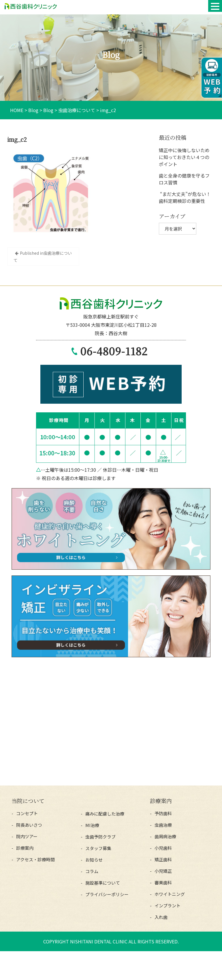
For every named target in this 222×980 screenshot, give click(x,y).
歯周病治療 (165, 836)
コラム (92, 871)
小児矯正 (163, 871)
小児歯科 (163, 848)
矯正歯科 (163, 859)
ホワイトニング (170, 894)
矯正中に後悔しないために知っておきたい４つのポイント (184, 157)
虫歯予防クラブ (100, 837)
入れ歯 (161, 917)
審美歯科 (163, 882)
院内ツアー (27, 836)
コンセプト (27, 813)
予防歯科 (163, 813)
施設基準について (103, 883)
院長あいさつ (29, 825)
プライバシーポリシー (107, 894)
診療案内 (25, 848)
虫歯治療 (163, 825)
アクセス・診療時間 (35, 859)
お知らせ (94, 860)
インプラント (168, 906)
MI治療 (92, 825)
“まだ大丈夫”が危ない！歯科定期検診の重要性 (185, 197)
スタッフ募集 (98, 848)
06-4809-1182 (114, 351)
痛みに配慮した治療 (105, 814)
